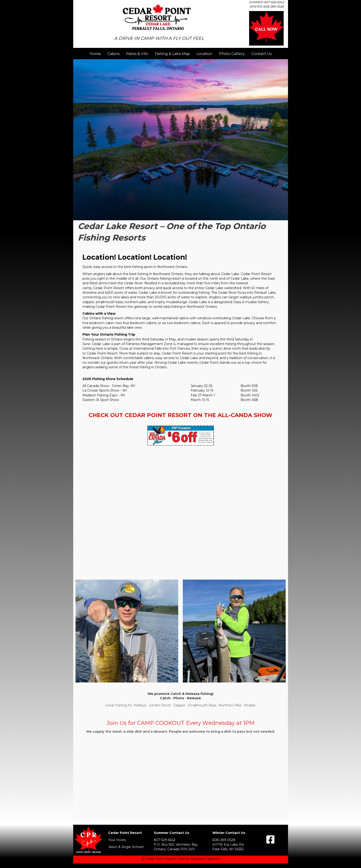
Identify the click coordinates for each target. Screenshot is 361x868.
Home (95, 54)
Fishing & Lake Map (172, 54)
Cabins (114, 54)
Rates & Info (137, 54)
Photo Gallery (232, 54)
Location (204, 54)
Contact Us (262, 54)
